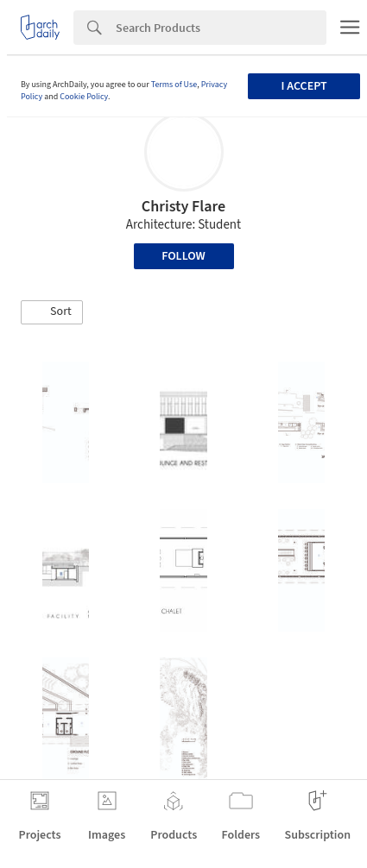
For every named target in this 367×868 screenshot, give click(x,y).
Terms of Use (174, 85)
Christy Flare (183, 207)
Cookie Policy (84, 97)
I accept (304, 86)
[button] (52, 312)
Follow (183, 256)
